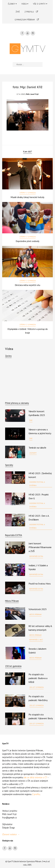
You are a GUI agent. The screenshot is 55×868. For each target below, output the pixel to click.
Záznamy (33, 453)
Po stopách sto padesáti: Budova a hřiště (38, 678)
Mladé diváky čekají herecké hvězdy (27, 197)
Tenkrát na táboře (37, 448)
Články (12, 4)
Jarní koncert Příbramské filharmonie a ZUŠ (40, 547)
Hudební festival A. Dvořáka (37, 484)
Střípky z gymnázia (28, 193)
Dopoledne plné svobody (28, 241)
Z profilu (31, 12)
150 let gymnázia (36, 687)
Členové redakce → (11, 834)
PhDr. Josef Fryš (32, 94)
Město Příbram (12, 601)
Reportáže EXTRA (14, 535)
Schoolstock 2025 (38, 609)
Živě (18, 12)
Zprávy (8, 356)
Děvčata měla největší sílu (28, 285)
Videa (25, 4)
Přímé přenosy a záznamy (17, 403)
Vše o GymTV (40, 4)
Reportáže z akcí (36, 640)
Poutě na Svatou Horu (40, 584)
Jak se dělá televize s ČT (35, 777)
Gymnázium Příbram (27, 20)
